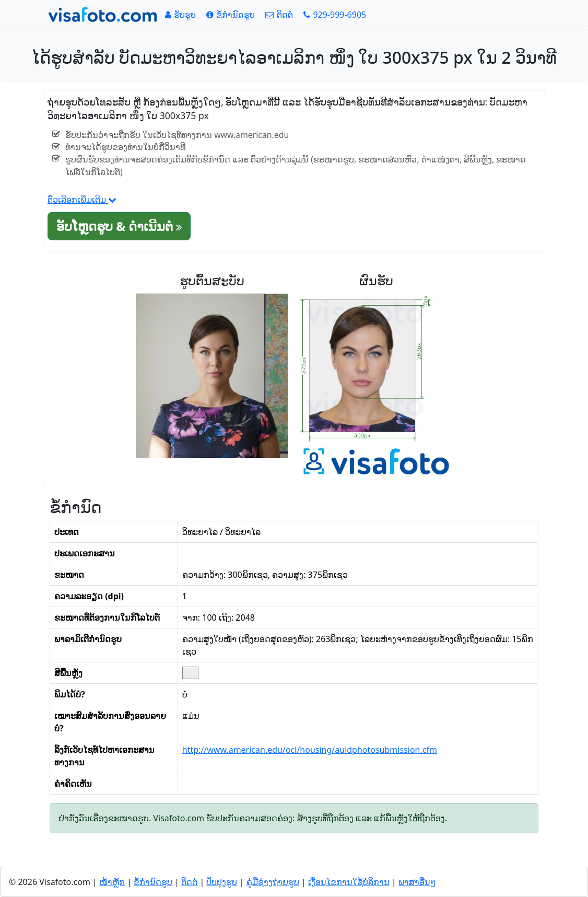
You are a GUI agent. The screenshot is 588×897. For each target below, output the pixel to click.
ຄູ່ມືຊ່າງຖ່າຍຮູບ (273, 882)
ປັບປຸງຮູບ (222, 882)
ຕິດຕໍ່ (189, 882)
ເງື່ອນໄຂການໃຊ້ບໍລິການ (349, 882)
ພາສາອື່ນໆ (417, 882)
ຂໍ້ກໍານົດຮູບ (153, 882)
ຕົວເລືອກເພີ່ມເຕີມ (82, 200)
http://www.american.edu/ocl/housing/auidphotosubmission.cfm (310, 750)
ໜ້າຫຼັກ (112, 882)
